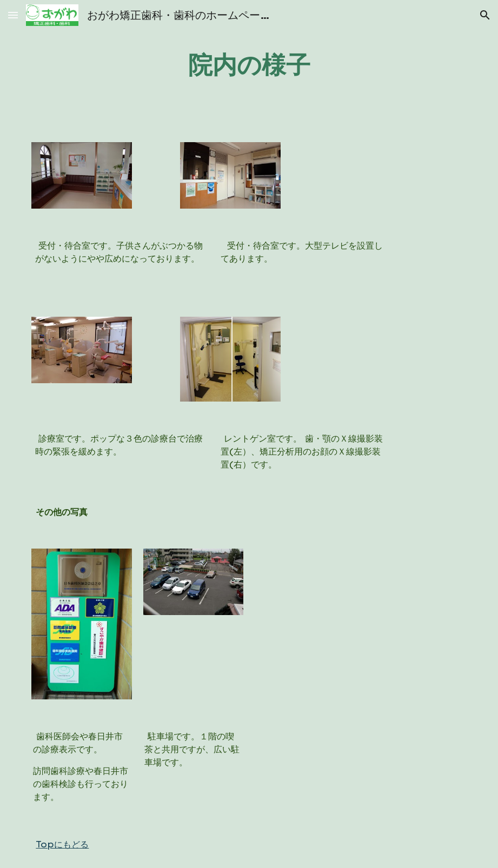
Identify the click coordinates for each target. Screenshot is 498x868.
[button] (13, 15)
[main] (249, 65)
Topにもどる (62, 844)
